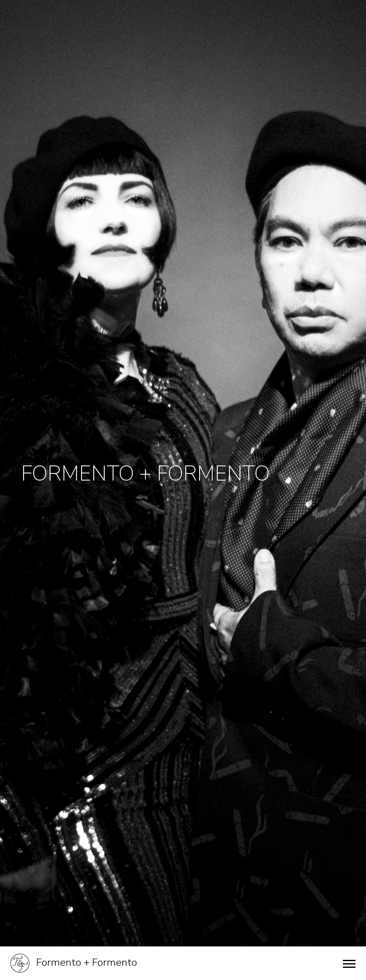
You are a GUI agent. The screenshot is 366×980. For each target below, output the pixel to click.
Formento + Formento (74, 963)
